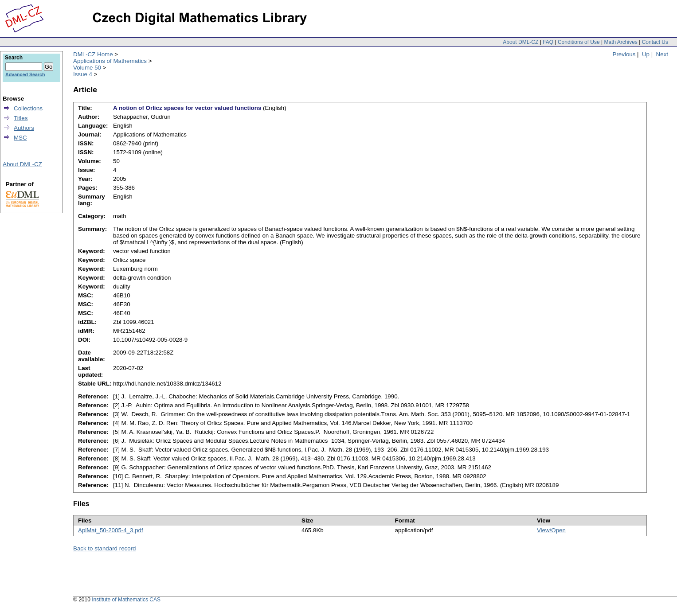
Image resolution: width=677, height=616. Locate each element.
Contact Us (655, 42)
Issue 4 (83, 74)
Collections (28, 108)
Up (646, 54)
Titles (21, 118)
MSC (20, 138)
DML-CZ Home (93, 54)
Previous (624, 54)
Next (662, 54)
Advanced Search (25, 74)
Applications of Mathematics (110, 61)
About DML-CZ (520, 42)
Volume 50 (87, 68)
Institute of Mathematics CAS (126, 600)
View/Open (551, 530)
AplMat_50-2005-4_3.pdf (111, 530)
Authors (24, 128)
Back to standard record (105, 548)
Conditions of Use (579, 42)
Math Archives (620, 42)
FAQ (548, 42)
